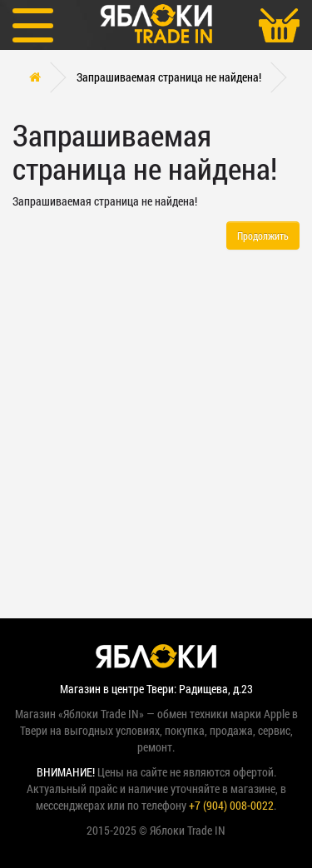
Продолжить (263, 236)
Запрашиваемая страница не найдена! (169, 77)
